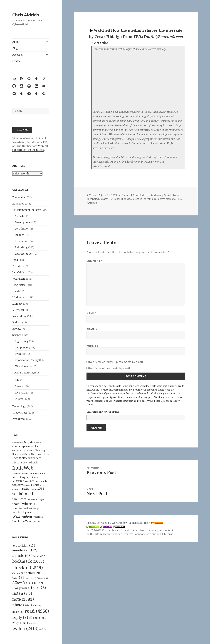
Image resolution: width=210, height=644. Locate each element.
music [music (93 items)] (27, 481)
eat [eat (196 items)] (19, 578)
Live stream (22, 393)
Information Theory (27, 360)
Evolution (21, 354)
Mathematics (20, 297)
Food (15, 260)
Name (91, 313)
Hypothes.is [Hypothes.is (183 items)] (31, 462)
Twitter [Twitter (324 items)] (26, 504)
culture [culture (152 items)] (30, 450)
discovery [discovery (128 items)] (40, 450)
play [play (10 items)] (37, 606)
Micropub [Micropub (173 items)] (18, 481)
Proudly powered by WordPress (106, 523)
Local (16, 291)
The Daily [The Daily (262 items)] (19, 499)
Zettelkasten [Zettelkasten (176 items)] (33, 521)
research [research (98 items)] (35, 489)
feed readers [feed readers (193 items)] (33, 458)
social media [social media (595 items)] (25, 494)
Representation (24, 254)
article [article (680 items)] (23, 555)
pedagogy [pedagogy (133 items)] (17, 485)
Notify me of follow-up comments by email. (116, 362)
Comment (95, 261)
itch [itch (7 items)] (15, 588)
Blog (15, 48)
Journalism (19, 279)
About (16, 42)
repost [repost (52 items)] (40, 618)
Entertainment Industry (27, 210)
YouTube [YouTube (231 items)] (19, 521)
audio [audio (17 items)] (40, 556)
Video (93, 195)
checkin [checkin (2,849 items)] (28, 567)
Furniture (18, 266)
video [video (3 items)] (32, 623)
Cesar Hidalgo (122, 199)
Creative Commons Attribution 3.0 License (148, 534)
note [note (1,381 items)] (23, 599)
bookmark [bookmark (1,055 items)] (28, 561)
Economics (19, 197)
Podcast (17, 322)
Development (23, 222)
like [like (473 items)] (38, 588)
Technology (19, 406)
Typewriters (20, 413)
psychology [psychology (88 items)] (17, 489)
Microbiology (23, 366)
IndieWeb (18, 272)
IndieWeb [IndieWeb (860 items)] (23, 468)
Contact (17, 61)
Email (92, 329)
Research (18, 55)
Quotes (19, 399)
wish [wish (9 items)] (43, 629)
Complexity (22, 348)
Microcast (18, 310)
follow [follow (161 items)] (21, 583)
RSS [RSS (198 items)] (42, 489)
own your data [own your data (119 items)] (42, 481)
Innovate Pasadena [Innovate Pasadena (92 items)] (20, 474)
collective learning (142, 199)
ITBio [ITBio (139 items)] (32, 473)
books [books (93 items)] (38, 443)
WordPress (19, 419)
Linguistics (19, 285)
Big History (22, 341)
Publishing (21, 247)
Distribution (22, 229)
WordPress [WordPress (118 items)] (38, 517)
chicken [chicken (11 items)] (19, 573)
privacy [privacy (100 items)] (43, 485)
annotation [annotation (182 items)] (25, 550)
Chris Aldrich (26, 15)
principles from (147, 523)
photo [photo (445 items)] (22, 605)
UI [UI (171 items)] (34, 504)
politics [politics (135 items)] (35, 485)
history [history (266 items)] (17, 462)
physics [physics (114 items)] (27, 485)
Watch (105, 199)
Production (21, 241)
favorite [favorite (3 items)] (44, 578)
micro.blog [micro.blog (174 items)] (19, 477)
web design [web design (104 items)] (34, 508)
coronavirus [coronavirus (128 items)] (19, 450)
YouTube (92, 203)
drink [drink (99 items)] (33, 573)
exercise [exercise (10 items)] (32, 578)
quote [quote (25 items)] (18, 612)
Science (17, 335)
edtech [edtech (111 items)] (46, 454)
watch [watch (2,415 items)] (25, 628)
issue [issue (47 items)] (37, 583)
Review (17, 329)
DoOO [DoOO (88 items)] (40, 454)
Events (19, 386)
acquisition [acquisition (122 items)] (24, 545)
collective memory (165, 199)
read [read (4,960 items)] (37, 611)
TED (179, 199)
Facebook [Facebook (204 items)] (19, 458)
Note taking (19, 316)
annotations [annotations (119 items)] (18, 443)
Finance (20, 235)
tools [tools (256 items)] (16, 504)
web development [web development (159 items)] (22, 512)
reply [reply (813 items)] (22, 617)
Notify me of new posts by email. (110, 368)
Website (92, 346)
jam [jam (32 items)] (24, 588)
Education (18, 204)
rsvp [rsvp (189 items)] (20, 623)
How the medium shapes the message (147, 30)
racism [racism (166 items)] (26, 489)
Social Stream (21, 373)
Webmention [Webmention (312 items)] (22, 516)
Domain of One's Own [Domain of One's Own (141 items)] (24, 454)
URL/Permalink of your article (103, 412)
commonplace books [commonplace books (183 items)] (25, 446)
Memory (17, 304)
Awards (19, 216)
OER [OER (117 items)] (32, 481)
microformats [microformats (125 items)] (33, 477)
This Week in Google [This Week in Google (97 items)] (35, 500)
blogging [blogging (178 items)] (30, 442)
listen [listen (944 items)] (23, 593)
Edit (17, 380)
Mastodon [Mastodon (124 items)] (40, 473)
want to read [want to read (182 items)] (20, 508)
